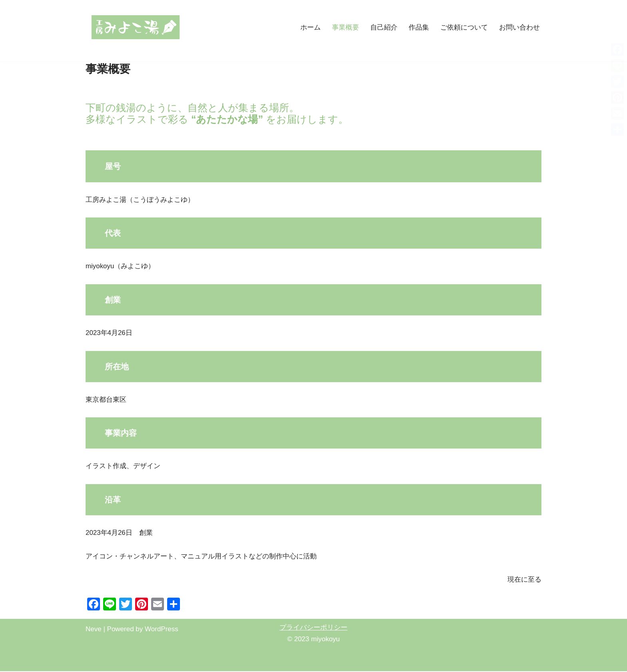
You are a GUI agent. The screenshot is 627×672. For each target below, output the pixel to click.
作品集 (419, 27)
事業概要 (345, 27)
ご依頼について (464, 27)
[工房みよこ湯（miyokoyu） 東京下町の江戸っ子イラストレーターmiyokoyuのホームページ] (136, 27)
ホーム (311, 27)
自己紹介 (384, 27)
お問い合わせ (519, 27)
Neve (94, 630)
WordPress (162, 630)
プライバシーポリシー (313, 628)
